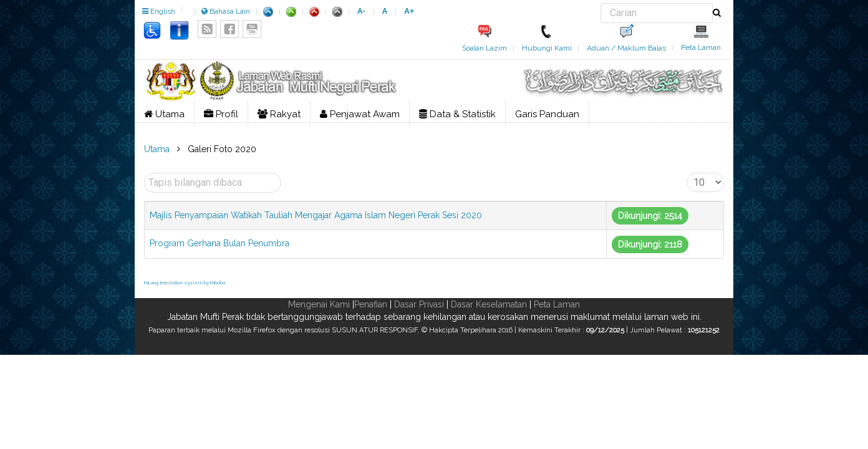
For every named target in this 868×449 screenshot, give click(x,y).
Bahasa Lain (226, 11)
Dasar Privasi (419, 304)
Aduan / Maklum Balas (626, 48)
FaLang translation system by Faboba (185, 282)
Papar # (687, 173)
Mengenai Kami (319, 304)
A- (361, 11)
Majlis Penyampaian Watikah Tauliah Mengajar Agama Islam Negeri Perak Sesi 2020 (316, 215)
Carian (601, 3)
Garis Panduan (547, 114)
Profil (221, 114)
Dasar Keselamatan (489, 304)
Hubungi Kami (547, 48)
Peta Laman (701, 47)
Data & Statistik (457, 114)
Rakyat (279, 114)
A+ (409, 11)
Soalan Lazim (485, 48)
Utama (164, 114)
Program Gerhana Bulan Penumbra (219, 243)
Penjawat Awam (360, 114)
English (159, 11)
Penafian (371, 304)
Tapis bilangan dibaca (144, 173)
